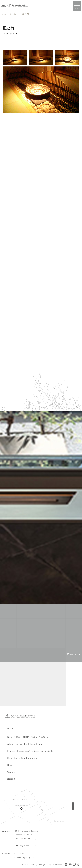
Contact (11, 772)
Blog (10, 765)
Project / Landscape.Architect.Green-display (31, 751)
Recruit (11, 779)
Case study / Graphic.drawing (23, 758)
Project (14, 14)
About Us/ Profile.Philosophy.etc (25, 744)
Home (13, 728)
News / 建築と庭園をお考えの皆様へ (28, 737)
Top (4, 14)
